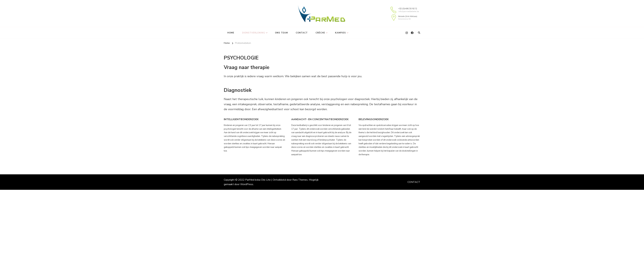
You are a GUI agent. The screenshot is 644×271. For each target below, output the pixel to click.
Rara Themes (300, 180)
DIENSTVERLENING (254, 33)
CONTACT (302, 33)
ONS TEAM (281, 33)
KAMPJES (340, 33)
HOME (231, 33)
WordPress (247, 184)
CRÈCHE (320, 33)
